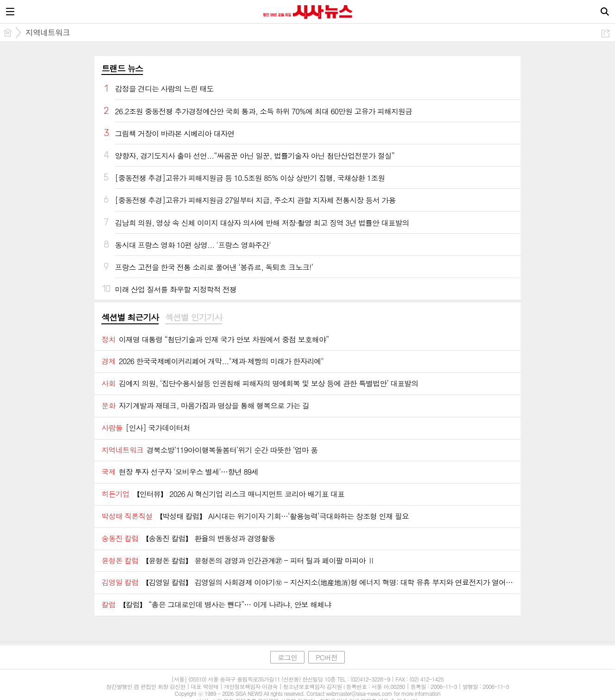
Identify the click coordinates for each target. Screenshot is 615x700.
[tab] (130, 318)
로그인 (287, 657)
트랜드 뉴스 (122, 68)
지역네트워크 (48, 32)
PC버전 (326, 657)
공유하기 (606, 33)
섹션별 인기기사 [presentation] (194, 317)
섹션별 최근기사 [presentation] (130, 317)
